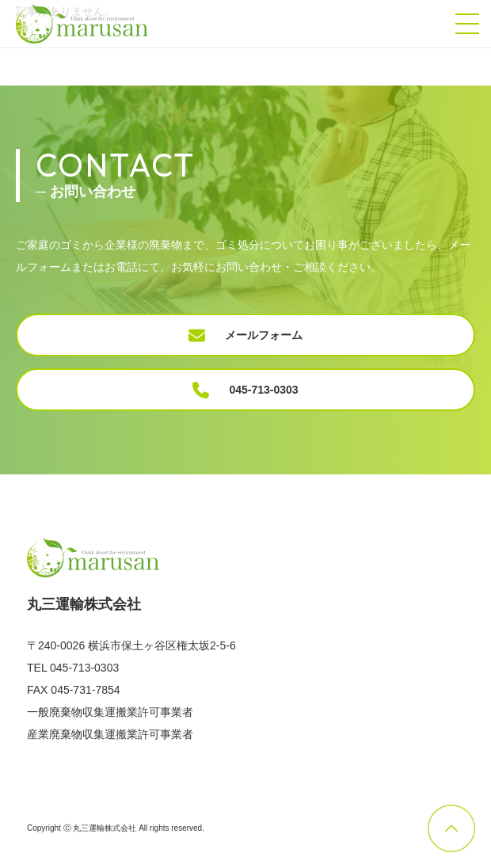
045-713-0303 (245, 390)
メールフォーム (246, 335)
